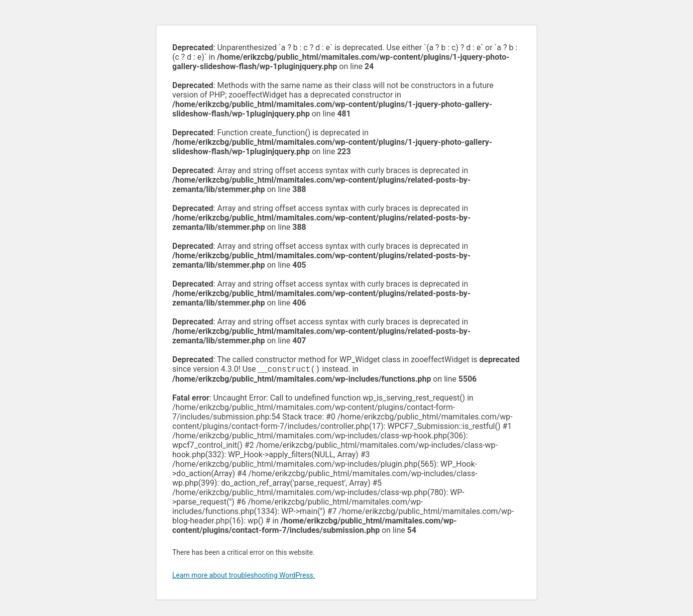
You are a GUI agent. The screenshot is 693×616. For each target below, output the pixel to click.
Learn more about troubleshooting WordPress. (244, 576)
